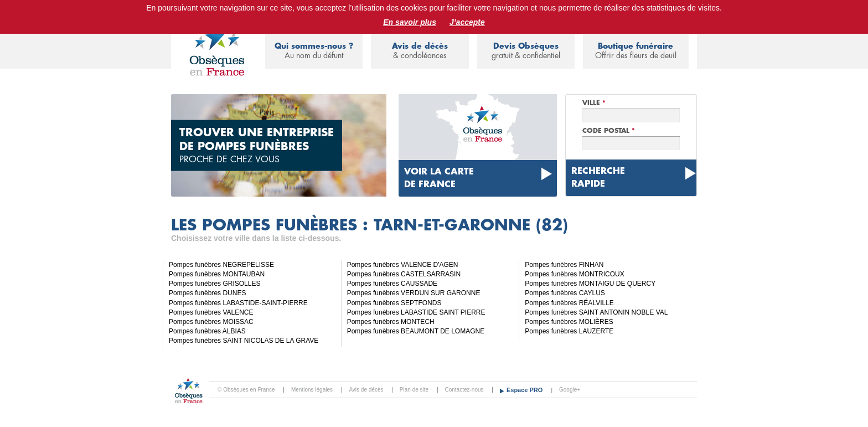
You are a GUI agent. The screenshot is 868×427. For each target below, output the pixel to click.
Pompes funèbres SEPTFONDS (394, 303)
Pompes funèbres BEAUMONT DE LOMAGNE (416, 331)
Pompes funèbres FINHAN (564, 265)
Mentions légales (312, 390)
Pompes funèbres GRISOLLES (215, 284)
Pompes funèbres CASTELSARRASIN (404, 274)
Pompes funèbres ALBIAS (207, 331)
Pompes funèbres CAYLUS (565, 293)
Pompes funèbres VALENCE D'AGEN (403, 265)
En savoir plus (410, 22)
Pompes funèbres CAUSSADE (392, 284)
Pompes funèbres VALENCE (211, 312)
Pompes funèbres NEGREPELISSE (221, 265)
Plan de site (414, 390)
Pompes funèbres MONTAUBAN (217, 274)
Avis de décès (420, 51)
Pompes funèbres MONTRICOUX (574, 274)
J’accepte (467, 22)
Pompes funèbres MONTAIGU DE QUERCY (590, 284)
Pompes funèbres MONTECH (391, 322)
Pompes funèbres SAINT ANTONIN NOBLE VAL (596, 312)
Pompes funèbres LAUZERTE (569, 331)
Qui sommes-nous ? (314, 51)
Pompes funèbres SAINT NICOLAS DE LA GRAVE (244, 341)
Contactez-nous (464, 390)
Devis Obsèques (526, 51)
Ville (594, 103)
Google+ (570, 390)
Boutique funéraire (636, 51)
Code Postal (609, 131)
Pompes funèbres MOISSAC (211, 322)
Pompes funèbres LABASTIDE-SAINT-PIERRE (238, 303)
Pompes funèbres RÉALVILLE (569, 303)
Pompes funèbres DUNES (207, 293)
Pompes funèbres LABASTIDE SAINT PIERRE (416, 312)
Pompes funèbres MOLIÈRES (569, 322)
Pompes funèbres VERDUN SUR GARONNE (414, 293)
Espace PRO (525, 390)
